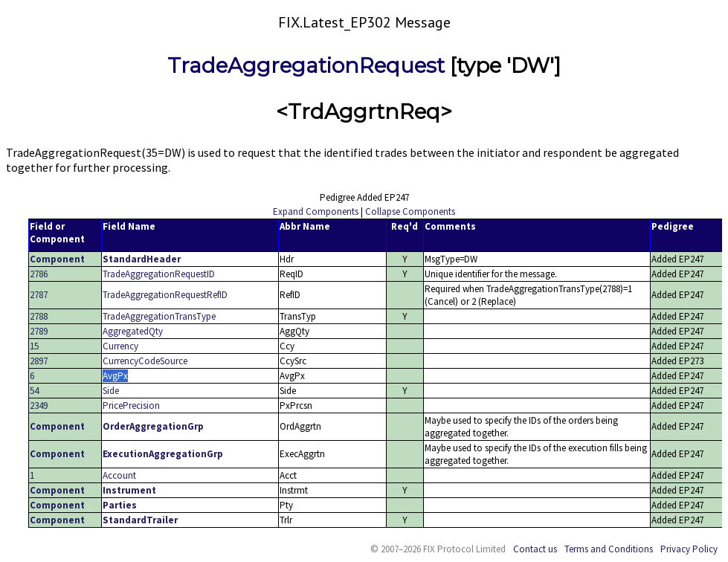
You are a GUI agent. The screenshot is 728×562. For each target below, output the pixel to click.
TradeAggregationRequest (306, 65)
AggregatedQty (133, 331)
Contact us (535, 549)
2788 (39, 316)
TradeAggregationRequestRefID (165, 295)
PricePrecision (131, 406)
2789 (39, 331)
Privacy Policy (689, 549)
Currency (120, 346)
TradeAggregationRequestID (159, 274)
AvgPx (115, 376)
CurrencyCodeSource (145, 361)
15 (34, 346)
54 (34, 391)
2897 (39, 361)
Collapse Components (410, 211)
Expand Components (316, 211)
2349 (39, 406)
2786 (39, 274)
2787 (39, 295)
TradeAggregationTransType (159, 316)
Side (111, 391)
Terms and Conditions (609, 549)
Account (119, 475)
